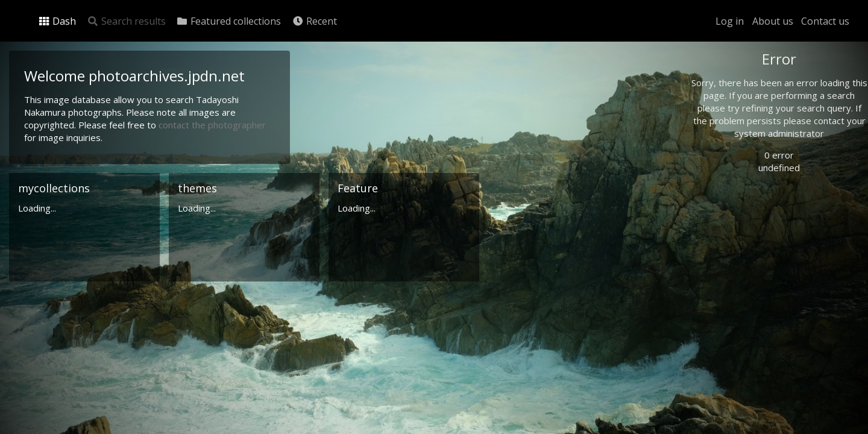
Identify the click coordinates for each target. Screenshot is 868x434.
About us (773, 21)
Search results (126, 21)
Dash (57, 21)
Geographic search (750, 232)
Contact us (825, 21)
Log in (730, 21)
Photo (726, 86)
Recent (314, 21)
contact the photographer (212, 125)
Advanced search (746, 245)
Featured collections (228, 21)
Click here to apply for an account (768, 427)
